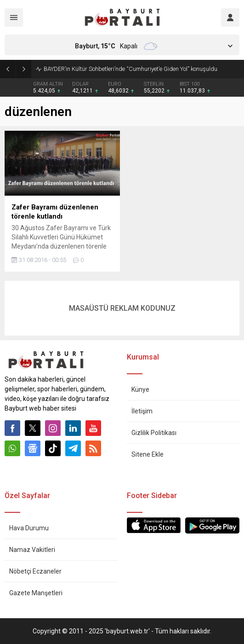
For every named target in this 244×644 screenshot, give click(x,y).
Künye (140, 389)
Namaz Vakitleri (32, 550)
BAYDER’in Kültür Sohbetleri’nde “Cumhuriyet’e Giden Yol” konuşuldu (131, 69)
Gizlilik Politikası (154, 433)
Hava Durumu (29, 528)
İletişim (142, 411)
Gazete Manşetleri (36, 593)
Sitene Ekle (148, 454)
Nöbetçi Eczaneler (35, 571)
